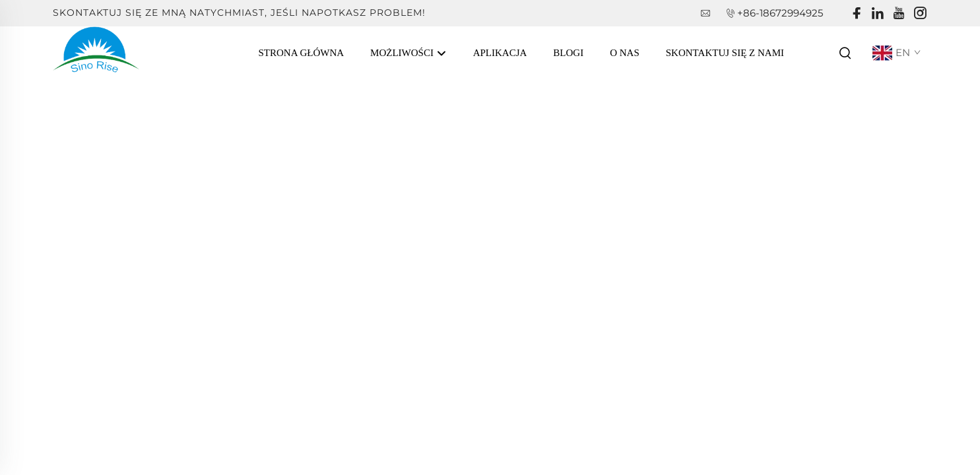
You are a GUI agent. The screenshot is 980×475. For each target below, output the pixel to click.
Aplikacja (500, 53)
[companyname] (96, 52)
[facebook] (857, 14)
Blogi (568, 53)
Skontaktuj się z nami (725, 53)
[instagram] (920, 14)
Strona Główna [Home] (302, 53)
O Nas (625, 53)
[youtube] (899, 14)
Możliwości (408, 53)
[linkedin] (878, 14)
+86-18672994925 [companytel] (780, 13)
